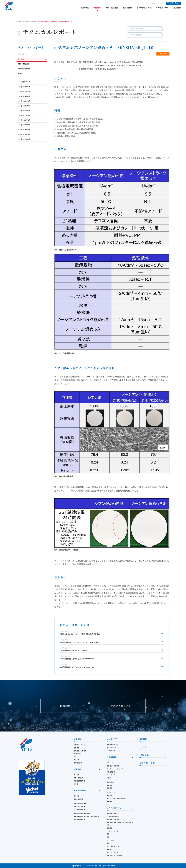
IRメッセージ (111, 775)
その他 (76, 784)
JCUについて (111, 751)
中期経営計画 (111, 772)
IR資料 (109, 778)
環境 (108, 834)
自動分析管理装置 (79, 806)
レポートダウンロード (114, 852)
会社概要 (77, 748)
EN (158, 3)
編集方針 (110, 849)
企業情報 (85, 8)
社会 (108, 837)
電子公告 (110, 795)
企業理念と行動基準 (80, 751)
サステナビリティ (144, 8)
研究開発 (97, 8)
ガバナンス (110, 840)
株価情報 (110, 785)
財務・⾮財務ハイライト (114, 846)
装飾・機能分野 (79, 778)
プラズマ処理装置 (79, 809)
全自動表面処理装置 (80, 803)
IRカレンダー (111, 792)
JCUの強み (77, 754)
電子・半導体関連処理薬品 (82, 813)
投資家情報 (127, 8)
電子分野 (77, 775)
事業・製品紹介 (112, 8)
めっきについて (112, 748)
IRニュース (110, 763)
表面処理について (112, 745)
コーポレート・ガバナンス (115, 769)
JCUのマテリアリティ (114, 831)
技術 (108, 843)
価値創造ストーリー (113, 820)
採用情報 (177, 8)
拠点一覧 (77, 760)
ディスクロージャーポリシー (116, 798)
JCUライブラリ (162, 8)
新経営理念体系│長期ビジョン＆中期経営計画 (120, 824)
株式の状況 (110, 782)
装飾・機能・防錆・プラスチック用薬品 (86, 817)
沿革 (75, 757)
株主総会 (110, 788)
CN (163, 3)
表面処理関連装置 (79, 781)
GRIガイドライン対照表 (114, 855)
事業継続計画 (78, 763)
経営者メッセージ (79, 745)
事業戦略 (110, 828)
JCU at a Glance (113, 817)
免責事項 (110, 801)
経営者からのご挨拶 (113, 766)
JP (153, 3)
